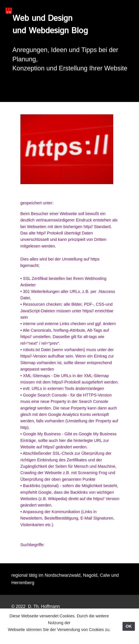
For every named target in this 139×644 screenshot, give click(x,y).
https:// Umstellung (48, 193)
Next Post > (86, 556)
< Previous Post (58, 556)
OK (129, 626)
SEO (59, 203)
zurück (27, 538)
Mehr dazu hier (59, 636)
